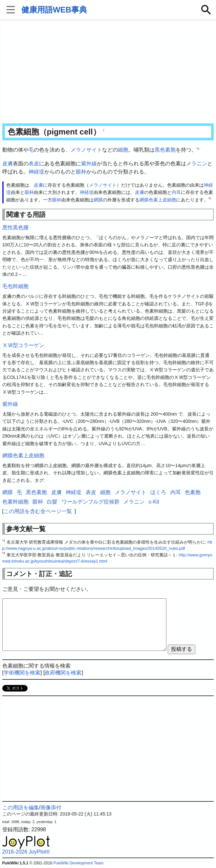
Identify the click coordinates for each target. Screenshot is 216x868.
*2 (210, 198)
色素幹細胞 (15, 502)
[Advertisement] (108, 72)
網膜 (98, 200)
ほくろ (158, 492)
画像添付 (51, 807)
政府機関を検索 (63, 673)
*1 (198, 148)
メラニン (197, 164)
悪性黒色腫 (15, 227)
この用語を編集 (21, 807)
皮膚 (8, 164)
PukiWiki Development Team (79, 863)
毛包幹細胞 (15, 286)
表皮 (34, 164)
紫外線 (89, 164)
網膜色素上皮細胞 (158, 200)
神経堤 (36, 172)
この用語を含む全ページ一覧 (38, 511)
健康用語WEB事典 (54, 10)
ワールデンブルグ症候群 (91, 502)
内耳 (176, 192)
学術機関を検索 (22, 673)
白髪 (52, 502)
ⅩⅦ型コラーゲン (23, 345)
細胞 (123, 150)
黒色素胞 (165, 150)
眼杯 (81, 172)
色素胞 (193, 492)
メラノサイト (86, 150)
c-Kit (154, 502)
